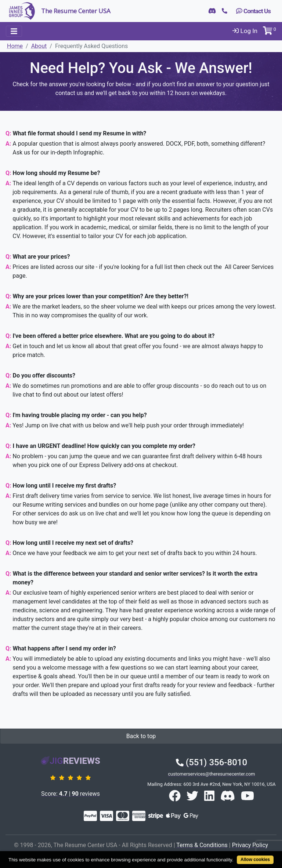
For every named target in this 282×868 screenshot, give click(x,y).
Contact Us (253, 11)
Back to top (141, 736)
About (39, 46)
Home (15, 46)
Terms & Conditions (202, 845)
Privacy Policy (250, 845)
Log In (245, 31)
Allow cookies (255, 860)
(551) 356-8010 (211, 762)
